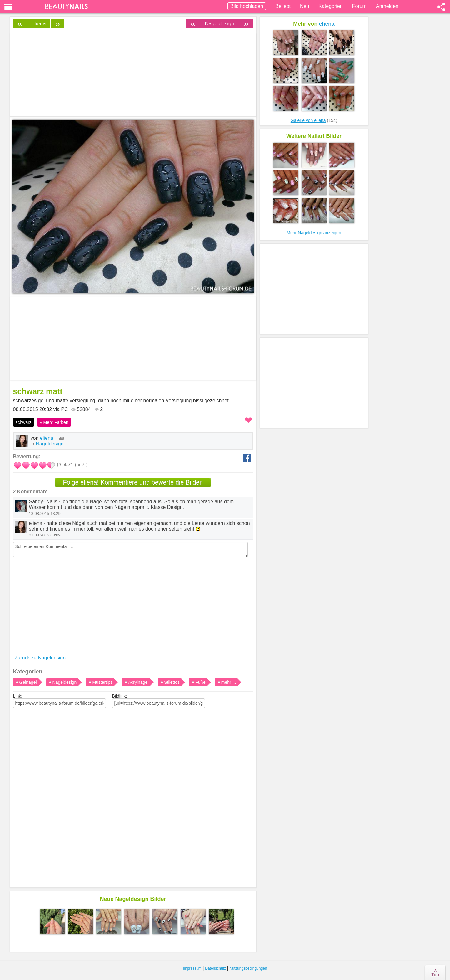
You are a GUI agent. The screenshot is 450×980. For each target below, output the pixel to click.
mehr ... (229, 682)
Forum (359, 6)
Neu (305, 6)
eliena (39, 24)
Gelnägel (28, 682)
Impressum (192, 968)
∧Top (435, 972)
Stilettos (172, 682)
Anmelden (387, 6)
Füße (200, 682)
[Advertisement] (133, 793)
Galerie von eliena (308, 120)
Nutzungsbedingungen (248, 968)
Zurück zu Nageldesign (40, 658)
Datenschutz (215, 968)
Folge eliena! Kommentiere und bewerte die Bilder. (133, 482)
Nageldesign (220, 24)
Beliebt (283, 6)
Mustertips (102, 682)
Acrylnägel (138, 682)
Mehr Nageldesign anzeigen (314, 233)
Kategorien (330, 6)
